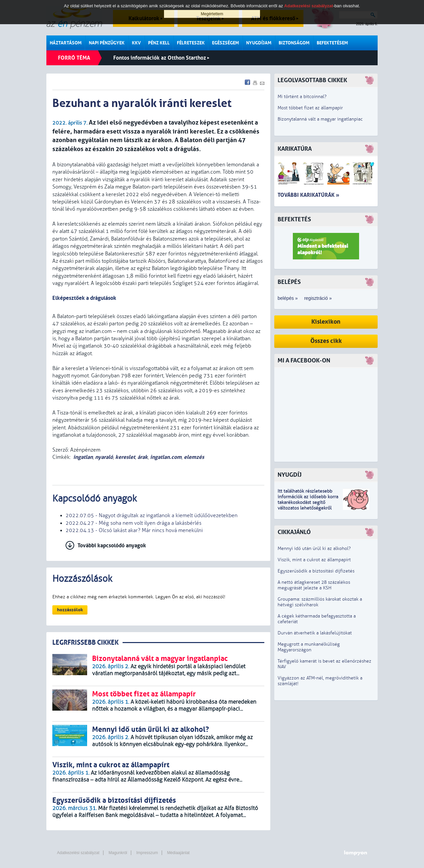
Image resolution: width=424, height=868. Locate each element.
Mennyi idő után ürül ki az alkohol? (314, 548)
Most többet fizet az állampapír (310, 108)
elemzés (194, 457)
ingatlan (83, 457)
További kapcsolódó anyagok (112, 545)
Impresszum (147, 853)
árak (143, 457)
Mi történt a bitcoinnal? (302, 97)
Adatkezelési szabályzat (78, 853)
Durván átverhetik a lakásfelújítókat (315, 633)
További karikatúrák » (308, 195)
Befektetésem (332, 43)
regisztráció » (318, 298)
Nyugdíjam (259, 43)
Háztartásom (66, 43)
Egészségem (225, 43)
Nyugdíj (290, 475)
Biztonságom (294, 43)
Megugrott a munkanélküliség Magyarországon (309, 647)
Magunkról (118, 853)
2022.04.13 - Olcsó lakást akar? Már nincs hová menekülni (134, 530)
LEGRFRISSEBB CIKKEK (85, 643)
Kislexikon (326, 322)
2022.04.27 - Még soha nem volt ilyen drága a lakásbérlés (133, 523)
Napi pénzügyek (107, 43)
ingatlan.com (166, 457)
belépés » (288, 298)
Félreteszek (191, 43)
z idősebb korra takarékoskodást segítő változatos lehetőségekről (308, 502)
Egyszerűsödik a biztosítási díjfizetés (316, 571)
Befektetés (294, 219)
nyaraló (104, 457)
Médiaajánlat (178, 853)
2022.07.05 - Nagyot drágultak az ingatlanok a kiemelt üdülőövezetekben (152, 515)
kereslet (125, 457)
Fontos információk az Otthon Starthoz (161, 58)
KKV (136, 43)
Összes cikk (326, 341)
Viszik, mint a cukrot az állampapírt (314, 560)
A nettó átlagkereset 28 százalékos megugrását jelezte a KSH (314, 585)
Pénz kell (159, 43)
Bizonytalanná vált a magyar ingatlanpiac (320, 119)
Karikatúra (295, 149)
